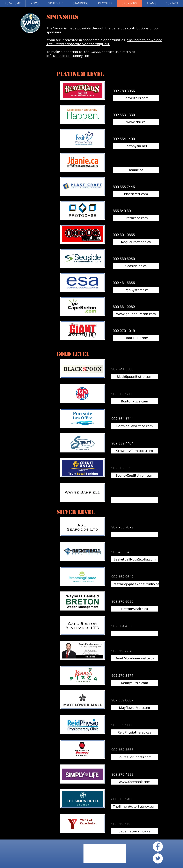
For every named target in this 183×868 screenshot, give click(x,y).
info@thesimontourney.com (68, 56)
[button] (151, 4)
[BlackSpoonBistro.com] (134, 376)
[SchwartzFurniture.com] (134, 451)
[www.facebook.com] (134, 782)
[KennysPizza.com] (134, 683)
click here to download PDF (104, 42)
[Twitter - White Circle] (158, 858)
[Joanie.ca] (136, 170)
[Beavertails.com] (136, 98)
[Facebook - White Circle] (158, 846)
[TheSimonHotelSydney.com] (134, 806)
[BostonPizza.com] (134, 401)
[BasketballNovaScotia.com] (134, 559)
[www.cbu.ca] (136, 122)
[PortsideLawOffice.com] (134, 426)
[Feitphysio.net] (136, 146)
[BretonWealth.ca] (134, 609)
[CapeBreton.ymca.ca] (134, 831)
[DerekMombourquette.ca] (134, 658)
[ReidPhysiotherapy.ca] (134, 732)
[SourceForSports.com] (134, 757)
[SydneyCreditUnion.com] (134, 475)
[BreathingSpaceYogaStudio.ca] (135, 584)
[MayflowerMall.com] (134, 708)
